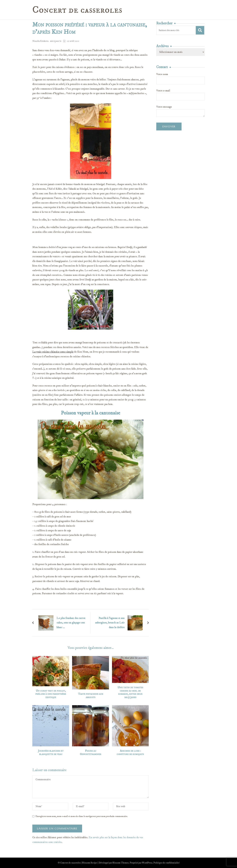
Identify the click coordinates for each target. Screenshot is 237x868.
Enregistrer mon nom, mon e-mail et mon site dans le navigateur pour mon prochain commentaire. (82, 816)
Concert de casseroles (77, 10)
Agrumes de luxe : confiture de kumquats (130, 753)
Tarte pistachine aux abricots (91, 696)
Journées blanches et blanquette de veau (51, 753)
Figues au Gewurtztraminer (91, 753)
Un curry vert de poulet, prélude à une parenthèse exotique (51, 694)
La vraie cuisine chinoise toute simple (53, 352)
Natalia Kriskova (40, 41)
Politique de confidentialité (166, 863)
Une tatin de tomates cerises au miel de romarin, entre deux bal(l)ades (130, 692)
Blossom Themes (121, 863)
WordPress (147, 863)
